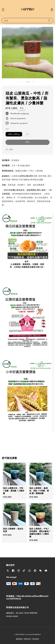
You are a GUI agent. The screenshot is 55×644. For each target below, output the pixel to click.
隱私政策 (27, 639)
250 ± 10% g (14, 134)
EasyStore (37, 634)
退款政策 (36, 639)
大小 (7, 129)
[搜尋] (49, 20)
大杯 (27, 134)
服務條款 (19, 639)
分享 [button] (9, 149)
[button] (3, 10)
